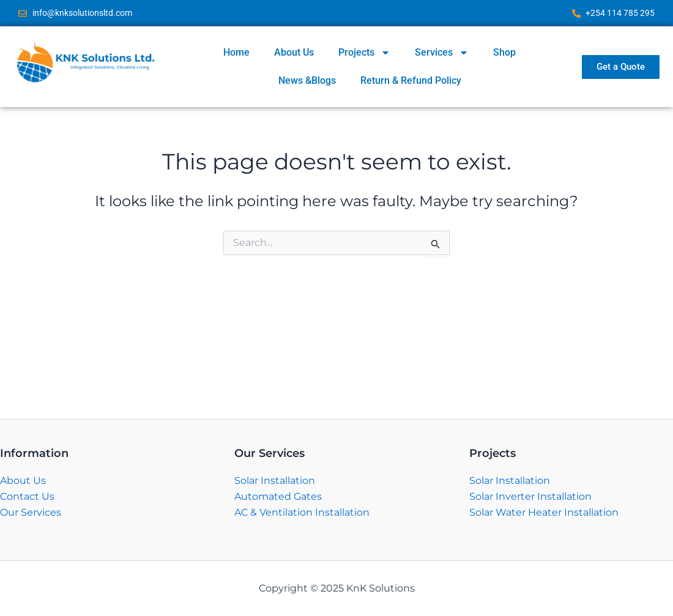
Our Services (31, 512)
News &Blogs (307, 80)
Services (442, 53)
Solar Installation (275, 481)
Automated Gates (278, 496)
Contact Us (27, 496)
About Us (294, 52)
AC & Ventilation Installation (302, 512)
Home (236, 52)
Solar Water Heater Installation (544, 512)
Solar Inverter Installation (530, 496)
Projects (364, 53)
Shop (504, 52)
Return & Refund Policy (411, 80)
